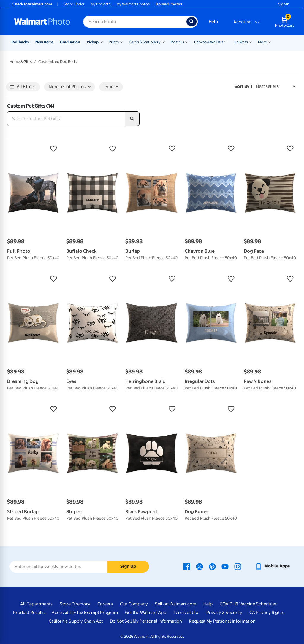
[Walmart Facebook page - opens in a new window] (187, 566)
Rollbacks (20, 42)
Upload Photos (169, 4)
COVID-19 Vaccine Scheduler (248, 604)
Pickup (93, 42)
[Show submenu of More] (270, 42)
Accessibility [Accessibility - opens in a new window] (64, 613)
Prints (114, 42)
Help (213, 22)
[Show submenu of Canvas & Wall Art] (226, 42)
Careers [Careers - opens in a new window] (105, 604)
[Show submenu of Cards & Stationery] (163, 42)
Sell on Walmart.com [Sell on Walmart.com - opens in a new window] (176, 604)
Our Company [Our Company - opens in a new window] (134, 604)
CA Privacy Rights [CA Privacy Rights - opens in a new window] (267, 613)
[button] (34, 149)
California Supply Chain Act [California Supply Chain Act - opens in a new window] (76, 621)
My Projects (100, 4)
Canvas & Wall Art (209, 42)
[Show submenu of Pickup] (101, 42)
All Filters (23, 87)
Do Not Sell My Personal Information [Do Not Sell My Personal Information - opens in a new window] (146, 621)
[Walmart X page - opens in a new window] (199, 566)
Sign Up (128, 566)
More (262, 42)
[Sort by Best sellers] (276, 86)
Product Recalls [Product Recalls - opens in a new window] (29, 613)
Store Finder (74, 4)
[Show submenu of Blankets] (251, 42)
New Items (44, 42)
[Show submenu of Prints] (121, 42)
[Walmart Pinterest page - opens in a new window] (212, 566)
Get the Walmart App (146, 613)
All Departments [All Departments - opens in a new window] (36, 604)
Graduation (70, 42)
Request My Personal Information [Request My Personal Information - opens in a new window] (222, 621)
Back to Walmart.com (31, 4)
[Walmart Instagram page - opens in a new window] (238, 566)
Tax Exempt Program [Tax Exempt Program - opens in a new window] (97, 613)
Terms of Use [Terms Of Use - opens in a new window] (186, 613)
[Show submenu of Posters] (187, 42)
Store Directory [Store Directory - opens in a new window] (75, 604)
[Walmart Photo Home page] (42, 22)
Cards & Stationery (145, 42)
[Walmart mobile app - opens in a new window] (272, 566)
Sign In (284, 4)
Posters (177, 42)
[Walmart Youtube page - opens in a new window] (225, 566)
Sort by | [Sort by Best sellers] (243, 86)
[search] (132, 119)
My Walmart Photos (133, 4)
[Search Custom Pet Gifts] (66, 119)
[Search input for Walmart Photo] (135, 22)
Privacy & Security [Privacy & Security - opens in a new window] (224, 613)
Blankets (241, 42)
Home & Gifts (21, 62)
